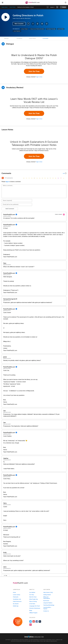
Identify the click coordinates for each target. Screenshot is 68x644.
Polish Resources (17, 601)
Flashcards (16, 597)
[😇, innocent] (50, 178)
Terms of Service (50, 641)
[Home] (33, 4)
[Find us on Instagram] (31, 625)
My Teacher (16, 604)
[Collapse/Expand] (34, 173)
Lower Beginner (17, 31)
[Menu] (2, 2)
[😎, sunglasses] (34, 178)
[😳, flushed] (26, 178)
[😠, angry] (37, 178)
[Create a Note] (37, 24)
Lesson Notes (32, 38)
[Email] (17, 205)
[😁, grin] (29, 178)
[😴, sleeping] (53, 178)
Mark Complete (19, 24)
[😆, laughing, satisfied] (40, 178)
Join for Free (34, 71)
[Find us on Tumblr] (40, 621)
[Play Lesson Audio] (5, 17)
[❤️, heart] (61, 178)
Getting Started (47, 595)
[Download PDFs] (42, 24)
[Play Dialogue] (3, 44)
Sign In (8, 182)
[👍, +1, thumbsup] (64, 178)
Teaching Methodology (49, 605)
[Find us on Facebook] (37, 621)
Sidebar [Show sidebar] (64, 7)
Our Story (32, 595)
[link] (57, 7)
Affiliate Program (33, 613)
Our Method (32, 592)
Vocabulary (19, 38)
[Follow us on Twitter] (31, 621)
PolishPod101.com (44, 640)
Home (14, 592)
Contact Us (46, 611)
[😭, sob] (48, 178)
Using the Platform (48, 603)
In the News (32, 604)
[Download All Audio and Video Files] (47, 24)
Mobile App (16, 606)
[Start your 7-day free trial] (18, 622)
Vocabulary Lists (17, 599)
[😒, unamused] (32, 178)
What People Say (34, 599)
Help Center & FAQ (48, 592)
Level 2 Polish (12, 7)
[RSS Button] (3, 178)
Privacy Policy (52, 640)
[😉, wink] (45, 178)
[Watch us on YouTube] (34, 621)
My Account (46, 601)
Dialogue (6, 38)
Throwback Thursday (51, 29)
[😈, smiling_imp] (58, 178)
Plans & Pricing (33, 601)
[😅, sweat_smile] (42, 178)
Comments (45, 38)
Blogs (31, 610)
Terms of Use (59, 640)
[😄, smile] (24, 178)
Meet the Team (33, 597)
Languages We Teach (35, 606)
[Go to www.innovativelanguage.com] (34, 636)
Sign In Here (39, 77)
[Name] (17, 201)
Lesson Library (5, 7)
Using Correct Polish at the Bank (37, 29)
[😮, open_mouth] (56, 178)
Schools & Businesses (35, 608)
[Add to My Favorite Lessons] (33, 24)
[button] (66, 2)
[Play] (3, 88)
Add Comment (10, 209)
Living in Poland (24, 29)
